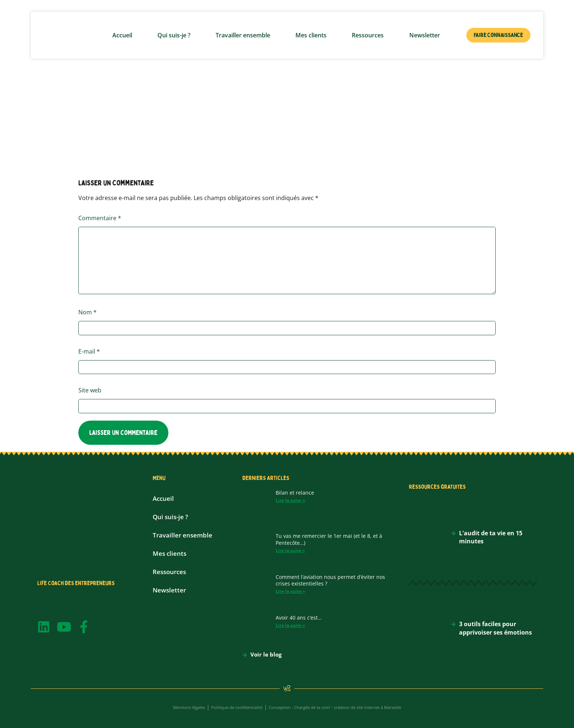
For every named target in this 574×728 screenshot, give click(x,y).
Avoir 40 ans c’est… (299, 618)
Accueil (122, 35)
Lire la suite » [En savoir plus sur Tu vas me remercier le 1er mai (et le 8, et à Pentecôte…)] (290, 550)
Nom (87, 312)
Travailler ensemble (243, 35)
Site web (90, 390)
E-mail (89, 351)
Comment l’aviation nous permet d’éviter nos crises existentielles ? (330, 580)
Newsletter (425, 35)
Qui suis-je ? (174, 35)
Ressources (368, 35)
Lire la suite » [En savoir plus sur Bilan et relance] (290, 500)
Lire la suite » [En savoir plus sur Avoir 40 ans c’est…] (290, 625)
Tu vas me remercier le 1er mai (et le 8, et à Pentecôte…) (329, 539)
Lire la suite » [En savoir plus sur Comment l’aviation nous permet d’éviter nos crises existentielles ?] (290, 591)
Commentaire (100, 218)
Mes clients (311, 35)
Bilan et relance (295, 493)
